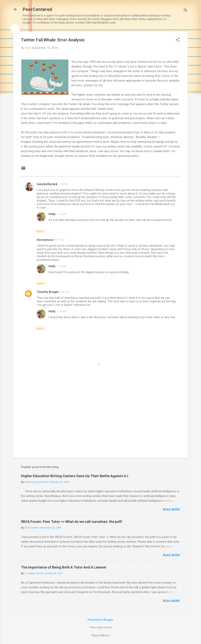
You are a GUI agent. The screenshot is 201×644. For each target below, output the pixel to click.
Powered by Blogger (101, 620)
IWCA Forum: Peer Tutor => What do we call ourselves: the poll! (72, 522)
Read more (171, 510)
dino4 (109, 627)
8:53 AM (65, 292)
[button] (178, 40)
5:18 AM (62, 311)
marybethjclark (47, 184)
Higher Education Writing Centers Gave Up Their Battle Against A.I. (75, 476)
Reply (41, 232)
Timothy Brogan (48, 292)
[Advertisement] (100, 421)
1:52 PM (64, 184)
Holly (52, 214)
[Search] (185, 11)
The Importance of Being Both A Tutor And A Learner (64, 567)
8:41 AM (59, 240)
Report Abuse (100, 635)
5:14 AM (62, 214)
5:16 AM (62, 266)
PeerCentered (37, 9)
